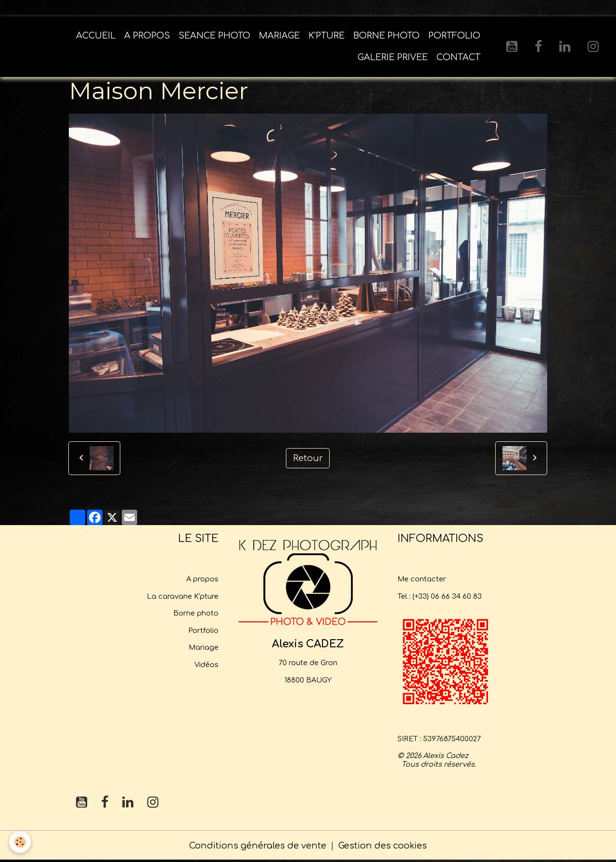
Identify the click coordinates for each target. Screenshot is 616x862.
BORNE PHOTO (386, 37)
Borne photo (196, 614)
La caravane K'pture (183, 597)
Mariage (204, 648)
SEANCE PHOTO (214, 37)
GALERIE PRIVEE (393, 58)
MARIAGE (279, 37)
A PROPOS (147, 37)
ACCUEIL (96, 37)
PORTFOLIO (454, 37)
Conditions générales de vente (258, 847)
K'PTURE (327, 37)
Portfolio (203, 631)
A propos (202, 580)
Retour (308, 459)
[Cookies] (20, 842)
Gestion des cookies (383, 847)
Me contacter (422, 580)
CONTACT (458, 58)
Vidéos (206, 666)
